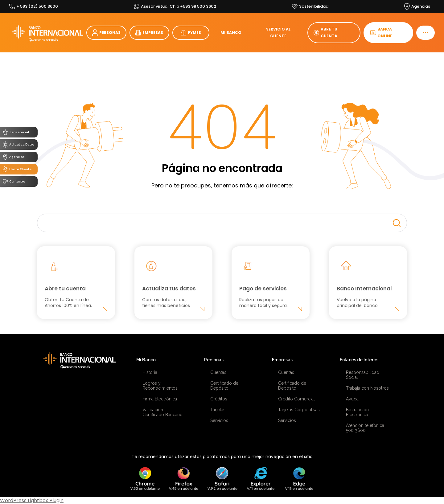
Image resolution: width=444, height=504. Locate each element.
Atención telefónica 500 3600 (365, 428)
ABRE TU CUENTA (325, 33)
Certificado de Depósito (224, 386)
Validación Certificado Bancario (162, 412)
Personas (214, 360)
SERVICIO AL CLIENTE (278, 33)
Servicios (219, 420)
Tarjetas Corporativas (299, 410)
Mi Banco (146, 360)
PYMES (191, 33)
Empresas (282, 360)
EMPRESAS (149, 33)
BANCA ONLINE (381, 33)
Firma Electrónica (160, 399)
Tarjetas (218, 410)
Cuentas (218, 372)
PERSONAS (106, 33)
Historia (150, 372)
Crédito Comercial (296, 399)
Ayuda (352, 399)
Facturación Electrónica (357, 412)
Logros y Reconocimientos (160, 386)
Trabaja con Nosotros (367, 388)
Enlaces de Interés (359, 360)
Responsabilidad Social (363, 375)
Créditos (219, 399)
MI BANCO (231, 33)
